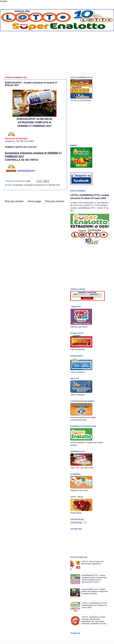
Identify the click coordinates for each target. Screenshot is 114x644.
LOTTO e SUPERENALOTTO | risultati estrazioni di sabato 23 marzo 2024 (94, 605)
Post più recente (14, 201)
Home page (34, 201)
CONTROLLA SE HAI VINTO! (22, 160)
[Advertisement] (57, 54)
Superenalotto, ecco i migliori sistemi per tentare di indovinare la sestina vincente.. (95, 591)
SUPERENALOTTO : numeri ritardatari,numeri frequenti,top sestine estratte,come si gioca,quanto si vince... (94, 579)
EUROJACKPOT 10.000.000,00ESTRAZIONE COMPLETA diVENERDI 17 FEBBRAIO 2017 (34, 122)
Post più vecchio (55, 201)
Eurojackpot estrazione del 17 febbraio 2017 (42, 185)
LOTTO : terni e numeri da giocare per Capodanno (92, 563)
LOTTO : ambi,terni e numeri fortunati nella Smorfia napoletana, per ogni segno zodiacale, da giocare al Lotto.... (95, 620)
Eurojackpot (18, 185)
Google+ (4, 1)
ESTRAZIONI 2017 (26, 171)
